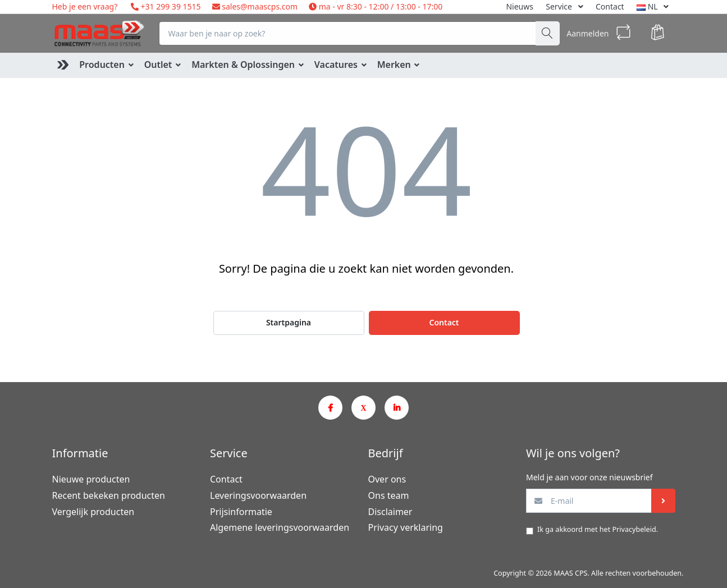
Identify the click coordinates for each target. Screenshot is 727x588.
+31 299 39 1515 (170, 6)
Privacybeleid (634, 529)
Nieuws (520, 6)
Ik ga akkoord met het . (598, 529)
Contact (610, 6)
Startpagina (289, 322)
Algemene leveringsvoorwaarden (280, 527)
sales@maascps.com (260, 6)
